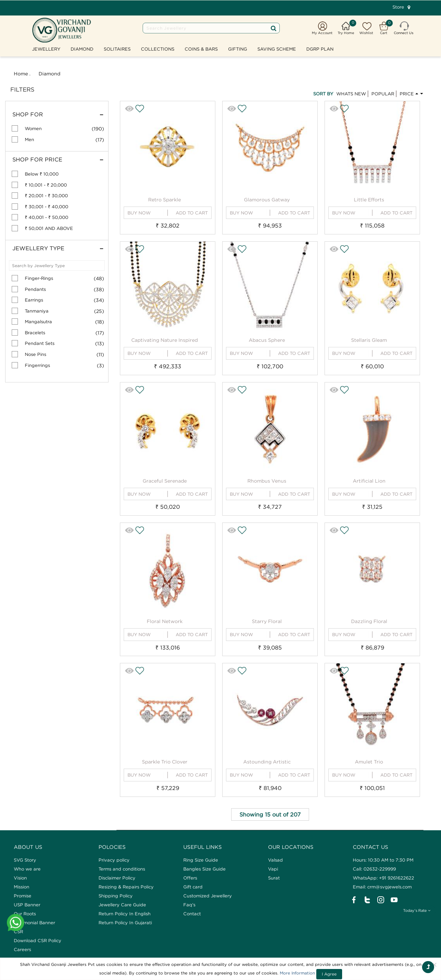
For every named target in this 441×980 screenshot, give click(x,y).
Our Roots (25, 914)
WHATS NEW (351, 94)
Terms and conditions (122, 869)
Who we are (27, 869)
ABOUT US (28, 847)
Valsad (275, 860)
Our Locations (291, 847)
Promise (23, 896)
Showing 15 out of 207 (270, 814)
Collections (158, 49)
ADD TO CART (192, 213)
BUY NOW (139, 213)
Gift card (193, 887)
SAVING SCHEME (277, 49)
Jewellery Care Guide (122, 905)
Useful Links (203, 847)
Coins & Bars (201, 49)
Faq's (189, 905)
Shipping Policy (116, 896)
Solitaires (117, 49)
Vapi (273, 869)
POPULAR (383, 94)
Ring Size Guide (201, 860)
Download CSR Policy (38, 940)
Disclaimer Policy (117, 878)
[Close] (434, 965)
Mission (22, 887)
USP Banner (27, 905)
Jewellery (46, 49)
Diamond (82, 49)
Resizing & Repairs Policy (126, 887)
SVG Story (25, 860)
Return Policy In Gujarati (125, 923)
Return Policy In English (125, 914)
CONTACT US (371, 847)
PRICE (412, 93)
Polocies (112, 847)
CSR (18, 931)
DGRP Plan (320, 49)
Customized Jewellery (208, 896)
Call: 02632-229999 (374, 869)
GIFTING (238, 49)
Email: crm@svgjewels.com (382, 887)
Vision (20, 878)
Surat (274, 878)
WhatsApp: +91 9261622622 (383, 878)
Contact (192, 914)
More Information (297, 973)
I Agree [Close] (329, 974)
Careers (22, 949)
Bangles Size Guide (204, 869)
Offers (190, 878)
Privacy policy (114, 860)
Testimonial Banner (34, 923)
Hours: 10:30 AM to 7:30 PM (383, 860)
